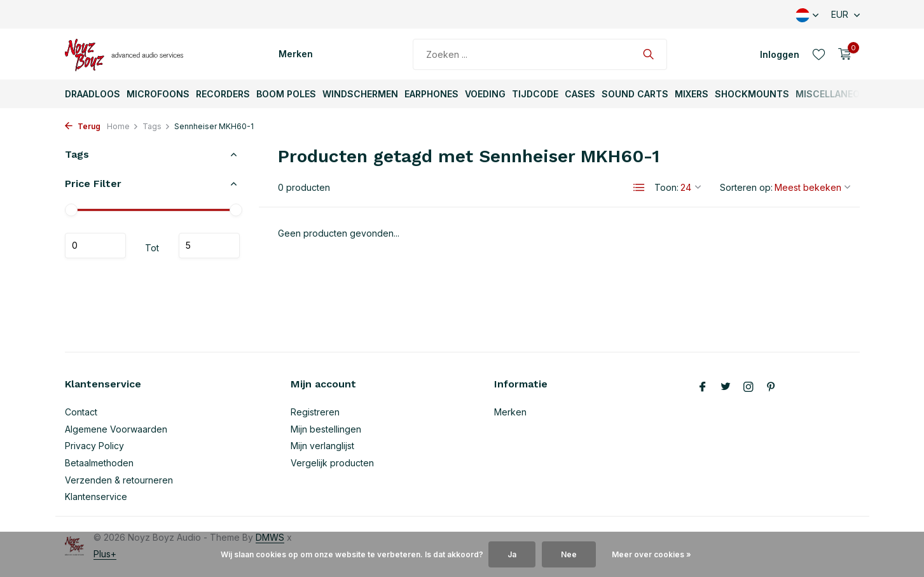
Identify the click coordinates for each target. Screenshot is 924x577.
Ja (512, 554)
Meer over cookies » (652, 554)
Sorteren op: (746, 187)
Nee (569, 554)
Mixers (692, 94)
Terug (83, 126)
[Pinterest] (771, 387)
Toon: (666, 187)
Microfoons (158, 94)
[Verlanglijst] (819, 54)
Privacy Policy (94, 446)
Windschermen (360, 94)
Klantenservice (96, 497)
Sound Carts (635, 94)
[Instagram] (748, 387)
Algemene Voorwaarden (116, 429)
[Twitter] (726, 387)
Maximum (209, 246)
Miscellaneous (834, 94)
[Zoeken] (540, 54)
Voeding (485, 94)
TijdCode (535, 94)
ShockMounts (752, 94)
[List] (639, 188)
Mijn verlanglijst (322, 446)
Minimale (95, 246)
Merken (296, 54)
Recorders (223, 94)
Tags (156, 126)
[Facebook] (703, 387)
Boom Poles (286, 94)
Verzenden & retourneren (119, 480)
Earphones (431, 94)
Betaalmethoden (99, 463)
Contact (81, 412)
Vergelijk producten (332, 463)
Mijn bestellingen (326, 429)
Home (123, 126)
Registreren (315, 412)
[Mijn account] (780, 54)
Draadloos (93, 94)
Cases (580, 94)
